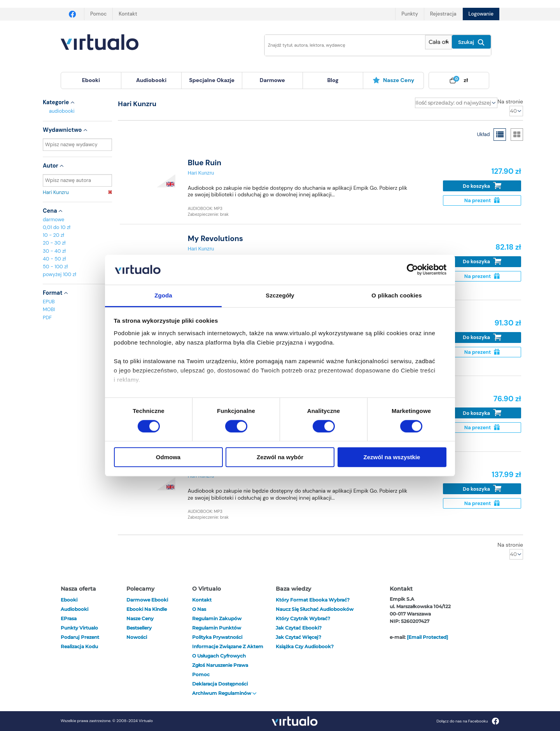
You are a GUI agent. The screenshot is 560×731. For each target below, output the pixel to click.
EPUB (49, 302)
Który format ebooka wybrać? (313, 600)
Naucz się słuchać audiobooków (315, 609)
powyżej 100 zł (59, 274)
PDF (47, 317)
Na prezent (482, 200)
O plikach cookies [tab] (396, 295)
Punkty (409, 14)
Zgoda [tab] (163, 295)
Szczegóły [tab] (280, 295)
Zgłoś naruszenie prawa (220, 665)
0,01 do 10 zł (57, 227)
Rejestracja (443, 14)
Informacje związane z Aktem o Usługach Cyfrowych (228, 651)
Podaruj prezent (80, 637)
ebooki (69, 600)
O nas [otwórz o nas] (199, 609)
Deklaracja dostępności (220, 684)
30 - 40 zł (54, 251)
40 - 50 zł (54, 259)
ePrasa (69, 618)
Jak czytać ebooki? (299, 628)
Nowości (137, 637)
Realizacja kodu (79, 646)
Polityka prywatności (217, 637)
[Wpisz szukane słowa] (339, 45)
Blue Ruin (205, 163)
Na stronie (510, 101)
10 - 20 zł (53, 235)
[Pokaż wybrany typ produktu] (438, 42)
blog (333, 80)
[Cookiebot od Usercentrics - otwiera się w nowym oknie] (412, 270)
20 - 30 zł (54, 243)
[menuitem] (91, 80)
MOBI (49, 309)
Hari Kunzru (77, 192)
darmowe (272, 80)
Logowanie (481, 14)
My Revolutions (215, 239)
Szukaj (471, 42)
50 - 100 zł (55, 267)
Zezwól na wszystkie (392, 457)
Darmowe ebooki (147, 600)
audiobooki (62, 111)
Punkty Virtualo (79, 628)
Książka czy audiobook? (305, 646)
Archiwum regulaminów (224, 693)
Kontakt (128, 14)
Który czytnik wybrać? (303, 618)
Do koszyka (482, 186)
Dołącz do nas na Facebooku (468, 721)
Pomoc (98, 14)
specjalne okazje (212, 80)
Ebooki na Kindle (147, 609)
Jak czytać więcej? (298, 637)
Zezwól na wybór (280, 457)
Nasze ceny (393, 80)
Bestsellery (139, 628)
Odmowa (168, 457)
